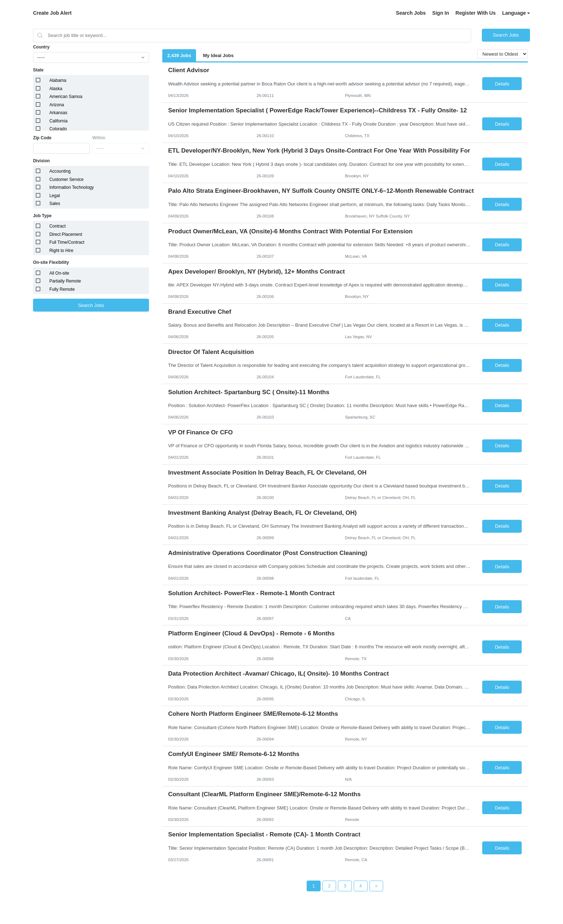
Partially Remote (65, 281)
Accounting (60, 171)
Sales (55, 204)
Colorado (58, 129)
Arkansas (58, 113)
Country (41, 47)
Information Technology (71, 187)
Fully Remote (62, 289)
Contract (57, 226)
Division (41, 161)
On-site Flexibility (51, 262)
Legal (54, 196)
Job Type (42, 216)
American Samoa (66, 97)
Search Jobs (411, 13)
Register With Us (476, 13)
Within (99, 138)
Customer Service (66, 179)
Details (502, 84)
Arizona (57, 105)
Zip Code (42, 138)
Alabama (58, 80)
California (58, 121)
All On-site (59, 273)
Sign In (441, 13)
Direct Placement (66, 234)
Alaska (56, 89)
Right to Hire (61, 251)
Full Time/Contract (67, 242)
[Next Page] (376, 886)
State (38, 70)
